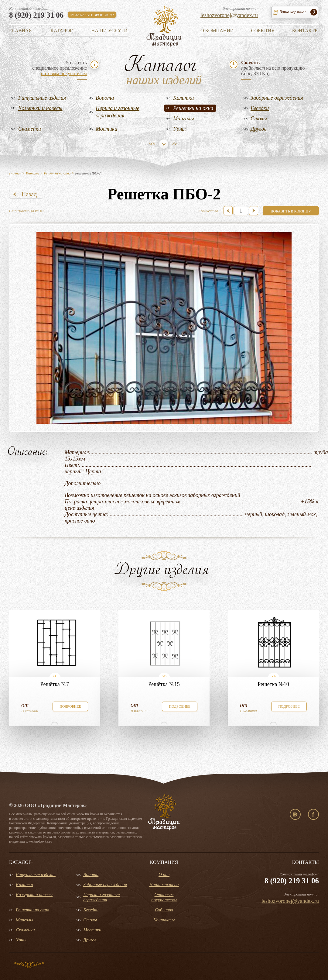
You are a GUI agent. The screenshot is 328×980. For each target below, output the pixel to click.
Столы (259, 119)
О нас (164, 875)
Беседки (260, 108)
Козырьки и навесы (40, 108)
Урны (179, 129)
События (263, 31)
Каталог (61, 31)
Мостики (106, 129)
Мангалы (184, 119)
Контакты (306, 31)
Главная (20, 31)
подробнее (70, 706)
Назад (29, 194)
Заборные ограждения (277, 98)
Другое (258, 129)
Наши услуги (109, 31)
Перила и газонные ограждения (118, 112)
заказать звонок (92, 15)
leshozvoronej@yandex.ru (229, 15)
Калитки (183, 98)
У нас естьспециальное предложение (60, 68)
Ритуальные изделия (42, 98)
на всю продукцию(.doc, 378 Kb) (273, 68)
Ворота (105, 98)
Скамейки (30, 129)
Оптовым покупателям (164, 897)
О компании (217, 31)
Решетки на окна (193, 108)
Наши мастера (164, 885)
